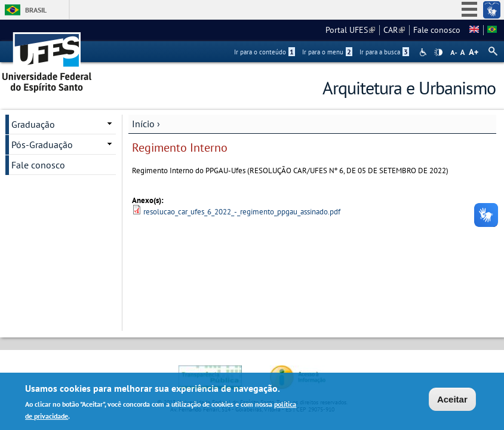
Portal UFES (350, 30)
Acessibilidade (424, 52)
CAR (394, 30)
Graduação (33, 124)
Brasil (36, 10)
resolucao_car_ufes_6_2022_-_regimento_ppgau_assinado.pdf (242, 212)
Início (143, 124)
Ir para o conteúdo (265, 52)
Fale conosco (437, 30)
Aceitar (452, 400)
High (438, 53)
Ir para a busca (384, 52)
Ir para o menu (327, 52)
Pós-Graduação (42, 145)
